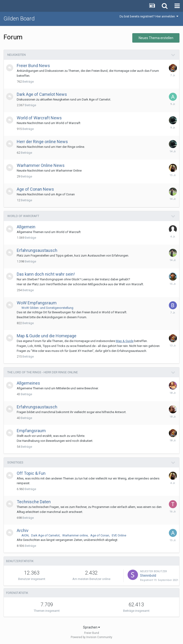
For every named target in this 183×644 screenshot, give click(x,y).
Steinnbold (148, 576)
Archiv (23, 530)
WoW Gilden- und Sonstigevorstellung (47, 308)
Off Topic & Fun (31, 473)
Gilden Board (19, 19)
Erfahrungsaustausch (37, 250)
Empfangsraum (31, 431)
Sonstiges (15, 462)
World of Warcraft (23, 216)
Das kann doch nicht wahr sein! (46, 274)
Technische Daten (34, 502)
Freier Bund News (33, 66)
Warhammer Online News (41, 165)
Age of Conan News (35, 189)
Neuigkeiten (17, 55)
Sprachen (91, 627)
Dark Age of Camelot (45, 535)
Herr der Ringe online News (42, 142)
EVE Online (119, 535)
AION (25, 535)
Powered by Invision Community (91, 637)
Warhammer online (75, 535)
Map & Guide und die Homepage (47, 336)
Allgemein (26, 227)
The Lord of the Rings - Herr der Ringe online (43, 372)
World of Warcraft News (39, 118)
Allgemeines (28, 383)
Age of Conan (100, 535)
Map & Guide (125, 341)
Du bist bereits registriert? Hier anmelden (149, 16)
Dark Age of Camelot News (42, 94)
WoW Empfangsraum (37, 303)
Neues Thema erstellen (156, 38)
